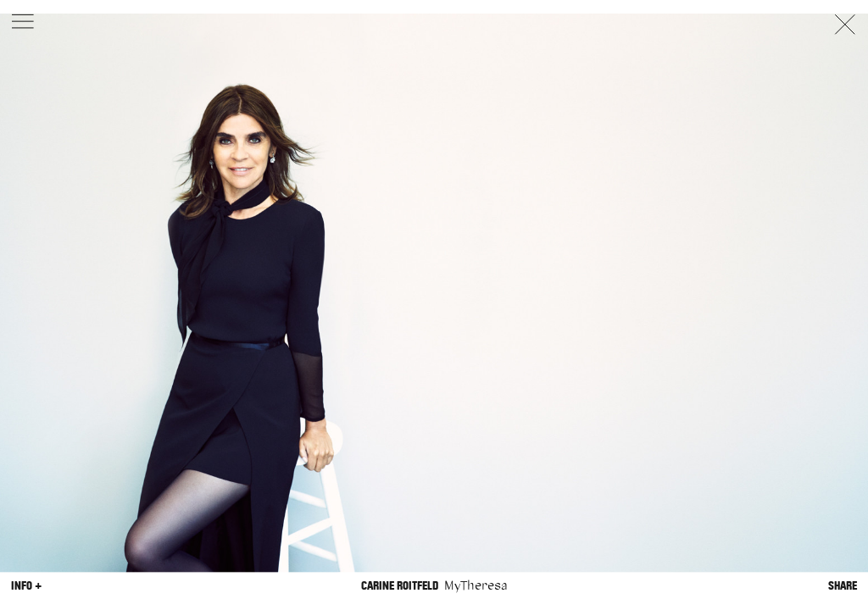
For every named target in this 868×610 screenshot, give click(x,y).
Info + (26, 586)
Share (843, 586)
